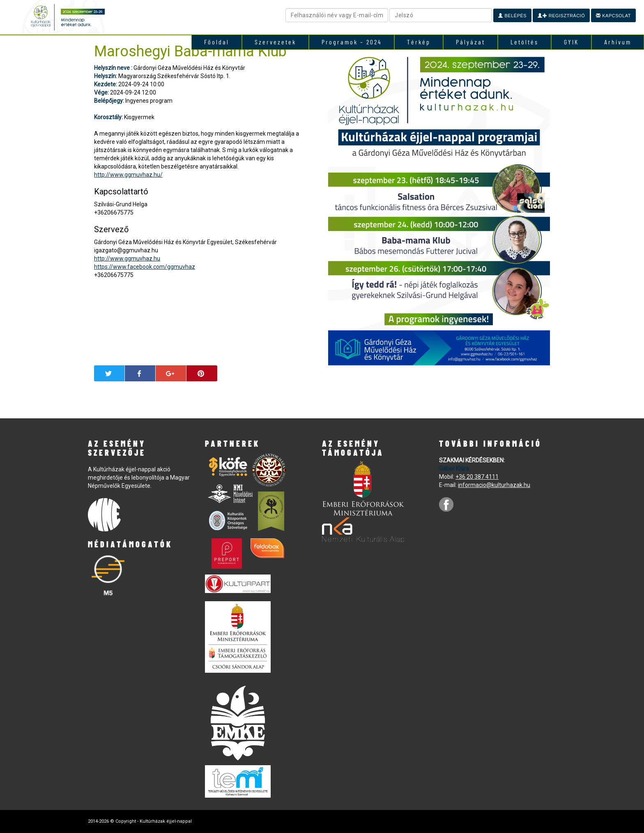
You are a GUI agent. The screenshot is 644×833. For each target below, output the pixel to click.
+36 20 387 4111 (477, 477)
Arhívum (618, 42)
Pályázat (470, 42)
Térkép (419, 42)
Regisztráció (561, 16)
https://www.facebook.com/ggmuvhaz (145, 267)
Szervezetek (275, 42)
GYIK (571, 42)
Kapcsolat (613, 16)
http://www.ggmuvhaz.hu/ (128, 175)
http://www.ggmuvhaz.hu (127, 258)
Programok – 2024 (352, 42)
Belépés (512, 16)
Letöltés (524, 42)
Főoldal (217, 42)
